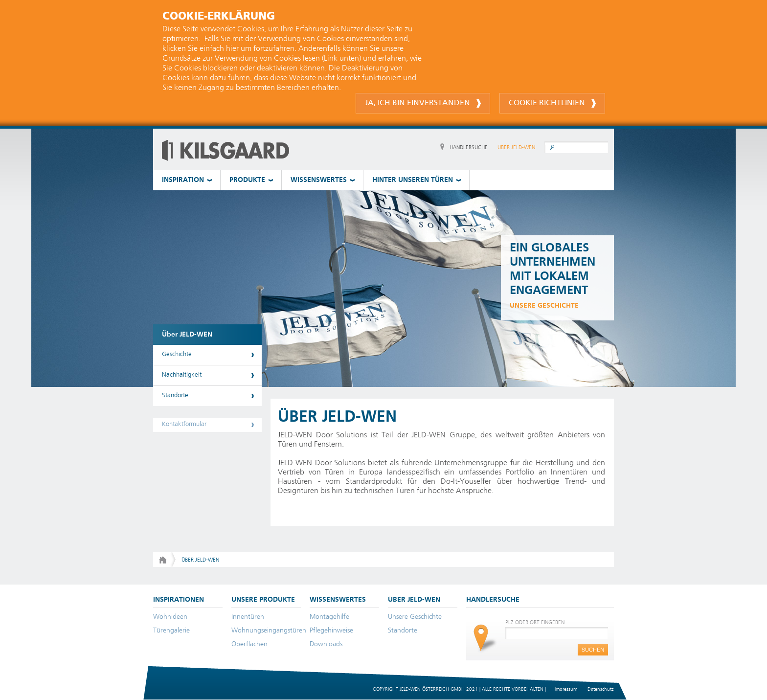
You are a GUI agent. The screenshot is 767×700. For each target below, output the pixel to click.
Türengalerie (171, 631)
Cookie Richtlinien (552, 103)
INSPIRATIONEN (179, 600)
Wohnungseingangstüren (269, 631)
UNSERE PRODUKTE (263, 600)
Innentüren (248, 617)
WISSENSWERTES (319, 180)
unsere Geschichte (544, 306)
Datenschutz (600, 689)
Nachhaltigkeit (182, 375)
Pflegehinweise (331, 631)
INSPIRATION (183, 180)
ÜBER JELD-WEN (516, 147)
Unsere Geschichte (415, 617)
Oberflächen (249, 644)
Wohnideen (170, 617)
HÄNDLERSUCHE (469, 147)
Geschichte (177, 354)
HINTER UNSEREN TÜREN (413, 180)
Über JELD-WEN (187, 335)
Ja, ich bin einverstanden (423, 103)
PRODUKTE (247, 180)
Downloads (326, 644)
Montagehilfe (329, 617)
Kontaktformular (184, 424)
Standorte (175, 395)
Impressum (566, 689)
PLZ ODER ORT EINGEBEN (535, 622)
